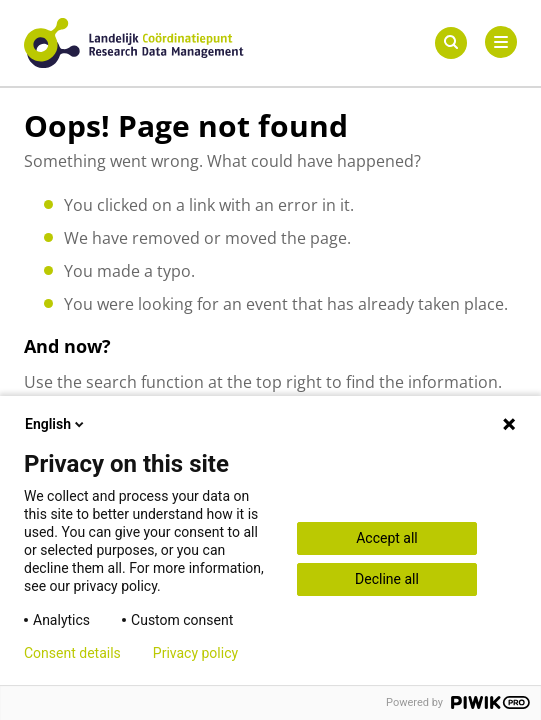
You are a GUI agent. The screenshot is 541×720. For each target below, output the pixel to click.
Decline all (387, 579)
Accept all (387, 538)
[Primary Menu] (501, 42)
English (56, 424)
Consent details (72, 653)
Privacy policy (195, 653)
